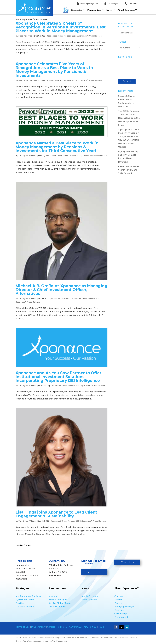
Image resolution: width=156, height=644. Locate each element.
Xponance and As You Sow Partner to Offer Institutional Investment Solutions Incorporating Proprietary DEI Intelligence (58, 377)
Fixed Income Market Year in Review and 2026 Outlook (129, 170)
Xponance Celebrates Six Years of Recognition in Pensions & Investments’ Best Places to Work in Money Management (61, 27)
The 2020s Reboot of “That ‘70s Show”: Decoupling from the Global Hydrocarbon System (129, 118)
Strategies (77, 10)
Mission (118, 600)
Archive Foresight (58, 600)
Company (119, 596)
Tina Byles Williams (27, 156)
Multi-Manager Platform (28, 596)
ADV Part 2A (75, 627)
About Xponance (127, 10)
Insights (53, 596)
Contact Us (127, 562)
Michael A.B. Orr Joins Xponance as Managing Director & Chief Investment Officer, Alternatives (61, 290)
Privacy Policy (38, 627)
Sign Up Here (94, 572)
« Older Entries (23, 545)
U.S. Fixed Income (25, 607)
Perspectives (94, 10)
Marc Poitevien (25, 36)
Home (18, 19)
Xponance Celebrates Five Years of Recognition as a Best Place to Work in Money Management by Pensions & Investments (54, 70)
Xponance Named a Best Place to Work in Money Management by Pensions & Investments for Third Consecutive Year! (57, 147)
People (118, 603)
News (109, 10)
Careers (51, 627)
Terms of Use (23, 627)
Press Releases (89, 600)
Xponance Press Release (90, 36)
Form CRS (62, 627)
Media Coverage (90, 596)
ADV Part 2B (90, 627)
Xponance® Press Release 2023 (62, 36)
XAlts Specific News (60, 298)
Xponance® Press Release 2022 (67, 156)
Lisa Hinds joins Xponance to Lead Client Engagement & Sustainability (56, 514)
